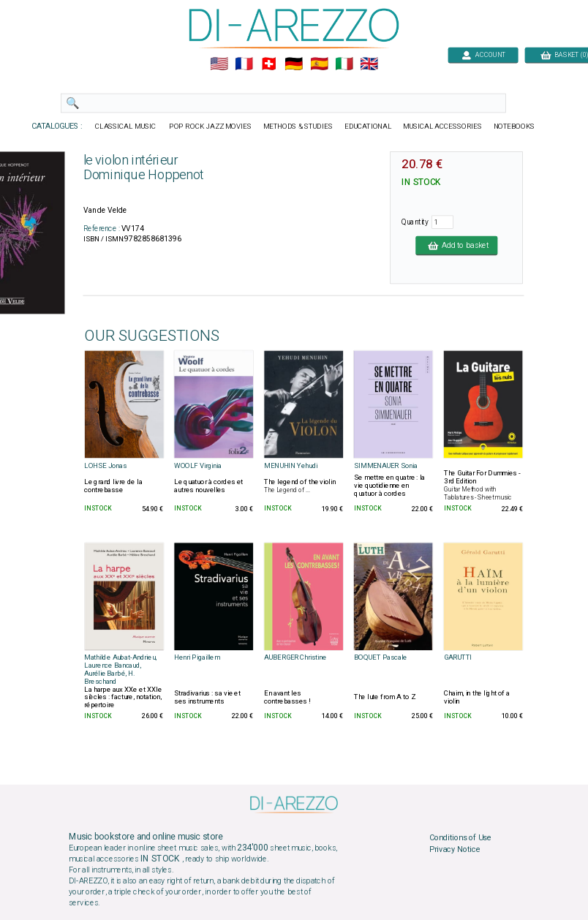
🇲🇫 (244, 64)
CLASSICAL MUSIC (126, 127)
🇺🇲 (219, 64)
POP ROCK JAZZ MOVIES (210, 127)
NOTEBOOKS (514, 127)
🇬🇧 (369, 64)
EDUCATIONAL (368, 127)
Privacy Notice (455, 849)
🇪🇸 (319, 64)
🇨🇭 (269, 64)
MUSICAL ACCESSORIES (443, 127)
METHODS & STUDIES (298, 127)
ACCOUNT (483, 54)
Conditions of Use (460, 838)
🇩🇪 (294, 64)
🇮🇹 (344, 64)
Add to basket (456, 245)
